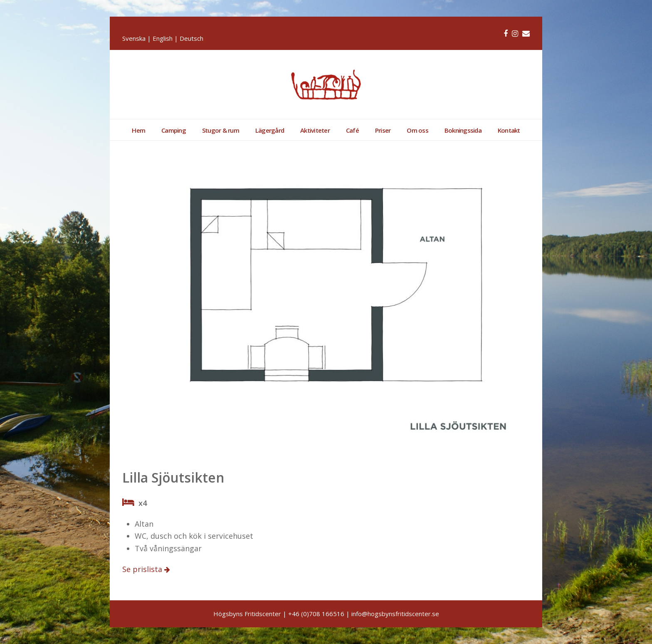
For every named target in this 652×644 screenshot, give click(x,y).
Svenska (134, 38)
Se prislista (143, 569)
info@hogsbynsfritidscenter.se (395, 614)
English (163, 38)
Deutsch (191, 38)
